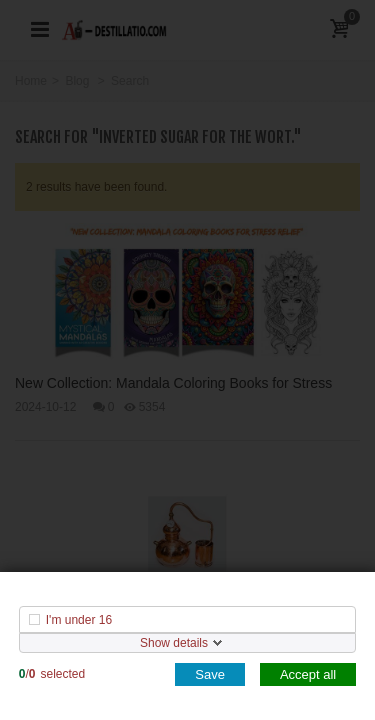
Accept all (308, 674)
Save (210, 674)
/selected (52, 674)
